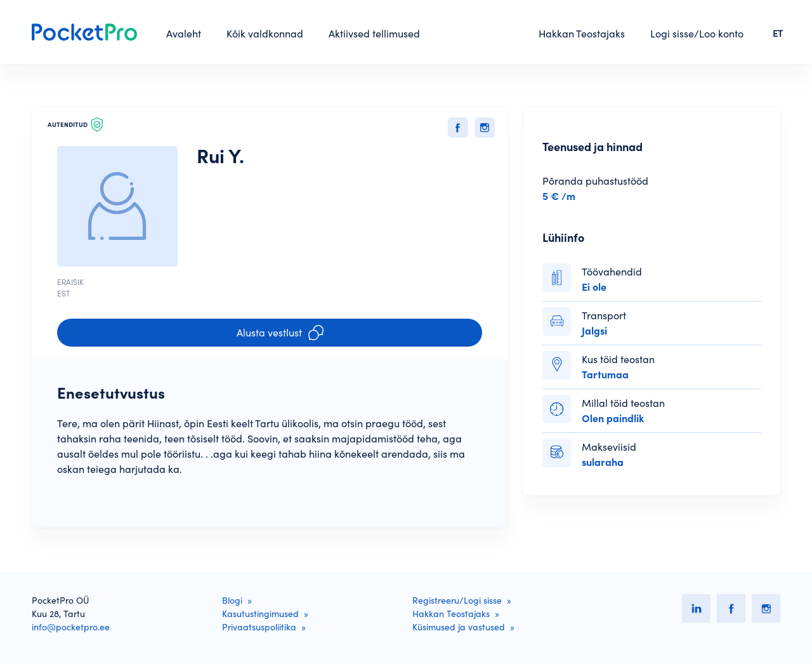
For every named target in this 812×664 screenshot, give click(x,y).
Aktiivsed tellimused (374, 34)
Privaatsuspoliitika (259, 627)
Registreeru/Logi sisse (457, 601)
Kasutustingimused (260, 614)
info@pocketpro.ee (71, 627)
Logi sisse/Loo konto (697, 34)
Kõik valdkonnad (265, 34)
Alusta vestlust (280, 333)
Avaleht (184, 34)
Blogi (232, 601)
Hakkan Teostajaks (582, 34)
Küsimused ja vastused (459, 627)
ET (778, 34)
